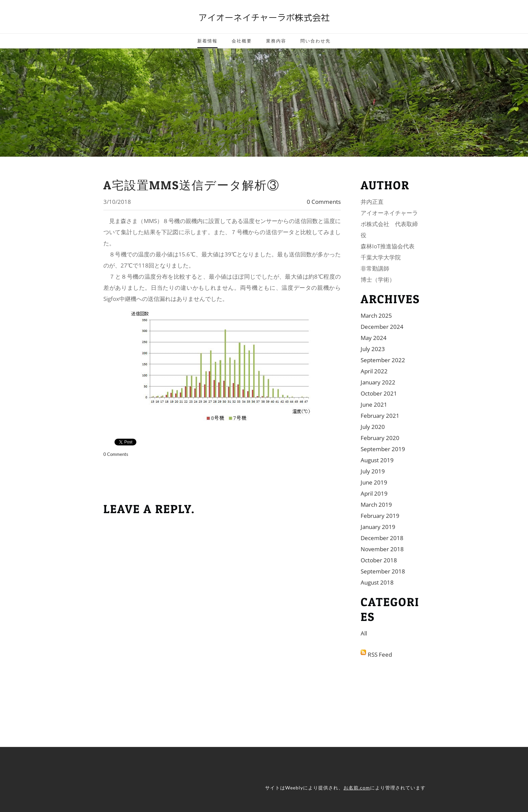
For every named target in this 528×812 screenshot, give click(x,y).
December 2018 (382, 538)
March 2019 (376, 505)
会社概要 (242, 41)
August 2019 (377, 460)
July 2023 (373, 349)
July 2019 (373, 471)
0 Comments (324, 202)
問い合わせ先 (316, 41)
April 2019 (374, 493)
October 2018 (379, 560)
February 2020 (380, 438)
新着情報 (207, 41)
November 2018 (382, 549)
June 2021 (374, 404)
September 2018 (383, 571)
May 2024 (374, 338)
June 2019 (374, 482)
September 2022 (383, 360)
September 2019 (383, 449)
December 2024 (382, 327)
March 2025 (376, 316)
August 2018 (377, 582)
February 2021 (380, 416)
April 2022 (374, 371)
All (364, 633)
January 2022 (378, 382)
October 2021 (379, 393)
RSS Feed (380, 654)
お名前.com (357, 788)
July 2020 (373, 427)
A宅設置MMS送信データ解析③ (191, 185)
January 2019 (378, 527)
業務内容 (276, 41)
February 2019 (380, 516)
